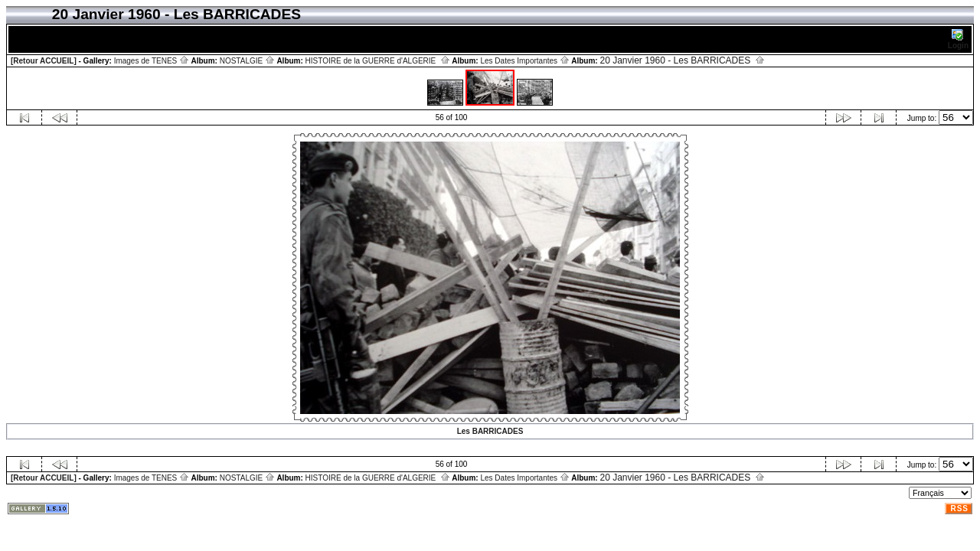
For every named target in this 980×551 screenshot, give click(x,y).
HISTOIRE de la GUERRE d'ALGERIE (378, 61)
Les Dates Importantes (524, 61)
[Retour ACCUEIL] (44, 61)
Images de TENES (152, 61)
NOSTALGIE (247, 61)
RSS (959, 509)
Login (958, 39)
